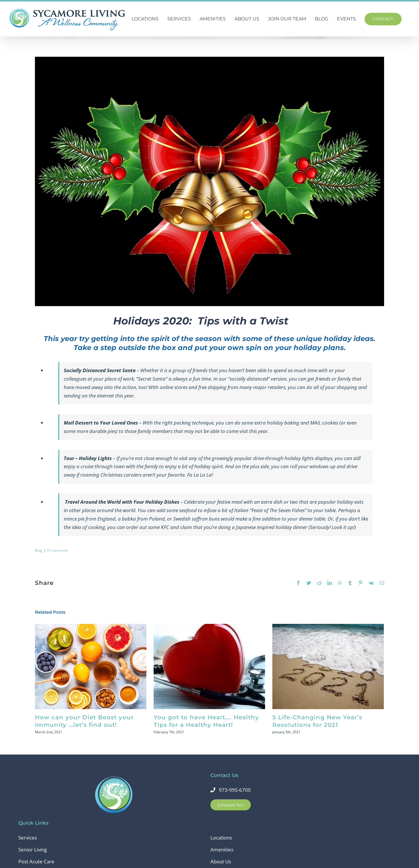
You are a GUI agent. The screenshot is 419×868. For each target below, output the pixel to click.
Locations (221, 838)
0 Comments (57, 550)
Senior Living (33, 850)
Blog (39, 550)
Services (28, 838)
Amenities (222, 850)
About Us (221, 861)
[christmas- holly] (210, 181)
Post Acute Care (36, 861)
